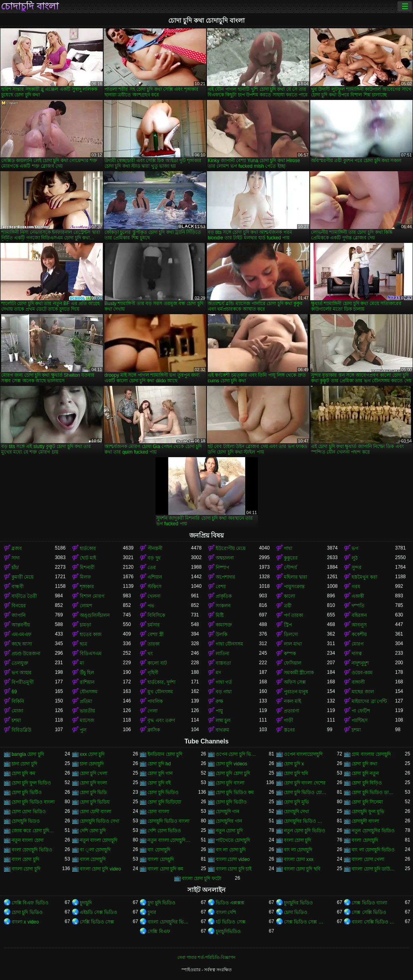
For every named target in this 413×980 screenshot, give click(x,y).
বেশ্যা (221, 587)
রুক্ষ (219, 701)
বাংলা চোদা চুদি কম (165, 869)
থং (150, 653)
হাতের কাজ (91, 634)
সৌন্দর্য (290, 567)
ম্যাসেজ (87, 720)
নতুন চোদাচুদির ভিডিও (373, 831)
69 (14, 692)
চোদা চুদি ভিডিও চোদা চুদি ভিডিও (306, 792)
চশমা (16, 720)
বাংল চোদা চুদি (25, 859)
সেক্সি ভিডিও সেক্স (97, 922)
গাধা (288, 548)
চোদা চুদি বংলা (93, 783)
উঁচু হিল (87, 673)
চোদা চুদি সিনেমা (367, 802)
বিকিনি (18, 701)
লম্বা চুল (223, 720)
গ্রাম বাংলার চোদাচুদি (371, 754)
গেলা (152, 711)
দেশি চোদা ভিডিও (164, 831)
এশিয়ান (155, 577)
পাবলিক (155, 701)
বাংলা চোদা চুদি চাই (234, 869)
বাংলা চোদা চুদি (26, 869)
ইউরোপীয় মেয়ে (231, 548)
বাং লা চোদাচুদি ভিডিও (373, 850)
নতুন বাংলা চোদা (28, 840)
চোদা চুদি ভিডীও (231, 802)
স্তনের (289, 730)
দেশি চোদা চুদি (93, 831)
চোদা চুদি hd (159, 764)
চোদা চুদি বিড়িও (367, 783)
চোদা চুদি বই (159, 783)
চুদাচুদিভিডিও (228, 931)
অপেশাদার (225, 577)
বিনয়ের (19, 606)
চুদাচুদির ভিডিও (298, 903)
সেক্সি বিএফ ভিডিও (30, 903)
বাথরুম (222, 730)
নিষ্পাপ (222, 567)
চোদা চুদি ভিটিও (27, 792)
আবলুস (359, 625)
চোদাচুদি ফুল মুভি (368, 812)
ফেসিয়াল (293, 663)
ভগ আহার (22, 673)
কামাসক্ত (224, 625)
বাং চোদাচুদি (159, 850)
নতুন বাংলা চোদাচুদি (99, 840)
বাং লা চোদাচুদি (298, 850)
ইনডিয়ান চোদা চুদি (165, 754)
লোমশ (86, 606)
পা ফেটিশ (361, 711)
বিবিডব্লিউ (21, 730)
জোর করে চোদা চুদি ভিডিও (33, 831)
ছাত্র (84, 644)
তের (152, 567)
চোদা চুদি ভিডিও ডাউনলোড (373, 792)
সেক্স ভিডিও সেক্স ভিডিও (306, 922)
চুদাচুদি (86, 903)
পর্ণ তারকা (293, 615)
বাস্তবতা (223, 663)
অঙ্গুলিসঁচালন (95, 615)
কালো (289, 596)
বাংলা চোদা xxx (299, 859)
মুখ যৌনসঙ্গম (160, 692)
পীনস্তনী (155, 548)
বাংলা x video (25, 922)
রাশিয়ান (87, 682)
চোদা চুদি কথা (364, 764)
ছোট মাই (88, 558)
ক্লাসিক (154, 730)
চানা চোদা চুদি (24, 764)
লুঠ (355, 558)
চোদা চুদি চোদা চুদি (233, 773)
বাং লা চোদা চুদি (231, 850)
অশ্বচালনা (225, 558)
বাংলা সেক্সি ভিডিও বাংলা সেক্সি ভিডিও (373, 922)
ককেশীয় (359, 634)
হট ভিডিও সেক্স (231, 922)
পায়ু (219, 711)
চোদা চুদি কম (24, 773)
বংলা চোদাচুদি (365, 840)
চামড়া (85, 625)
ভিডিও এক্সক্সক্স (230, 903)
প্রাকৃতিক (224, 596)
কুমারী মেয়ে (23, 577)
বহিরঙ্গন (359, 615)
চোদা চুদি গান (160, 773)
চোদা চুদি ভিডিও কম (235, 792)
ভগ (355, 548)
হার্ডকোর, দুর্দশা (161, 682)
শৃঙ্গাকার (87, 587)
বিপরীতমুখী (23, 682)
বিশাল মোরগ (92, 596)
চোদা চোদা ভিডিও (29, 812)
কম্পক (290, 653)
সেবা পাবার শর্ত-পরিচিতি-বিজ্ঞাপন (206, 957)
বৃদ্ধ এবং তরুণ (161, 720)
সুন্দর (357, 567)
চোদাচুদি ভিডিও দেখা (100, 821)
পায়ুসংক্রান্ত (294, 587)
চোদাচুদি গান (227, 812)
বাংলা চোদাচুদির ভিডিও (169, 922)
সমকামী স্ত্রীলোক (299, 673)
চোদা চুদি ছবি (296, 773)
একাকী (358, 596)
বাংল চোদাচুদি (93, 859)
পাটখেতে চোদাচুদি (233, 840)
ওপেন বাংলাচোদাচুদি (303, 754)
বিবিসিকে (156, 615)
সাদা (16, 558)
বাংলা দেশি (226, 912)
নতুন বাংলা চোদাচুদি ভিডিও (169, 840)
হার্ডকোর (88, 548)
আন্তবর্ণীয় (21, 625)
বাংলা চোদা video (233, 859)
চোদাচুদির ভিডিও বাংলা (306, 821)
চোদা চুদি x (294, 764)
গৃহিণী (153, 673)
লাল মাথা (293, 644)
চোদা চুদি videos (231, 764)
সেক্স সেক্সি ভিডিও (369, 912)
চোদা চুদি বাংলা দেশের (305, 783)
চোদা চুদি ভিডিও (163, 792)
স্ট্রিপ (288, 625)
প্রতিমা (86, 701)
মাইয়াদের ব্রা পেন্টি (369, 701)
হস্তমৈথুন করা (364, 577)
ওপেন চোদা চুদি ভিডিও (237, 754)
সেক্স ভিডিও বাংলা (369, 903)
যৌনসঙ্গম (89, 692)
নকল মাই (292, 701)
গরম (356, 587)
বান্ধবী (18, 587)
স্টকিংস (154, 587)
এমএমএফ (22, 634)
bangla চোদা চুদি (28, 754)
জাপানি (19, 615)
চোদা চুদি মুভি (297, 802)
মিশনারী (87, 567)
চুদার (152, 912)
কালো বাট (157, 663)
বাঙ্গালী (358, 682)
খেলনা (154, 596)
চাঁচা (15, 567)
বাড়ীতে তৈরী (24, 596)
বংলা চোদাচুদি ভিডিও (32, 850)
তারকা (153, 644)
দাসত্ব (357, 653)
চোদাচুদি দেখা (296, 812)
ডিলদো (291, 634)
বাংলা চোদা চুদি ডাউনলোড (373, 869)
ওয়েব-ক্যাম (362, 673)
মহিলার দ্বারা (295, 577)
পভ (151, 606)
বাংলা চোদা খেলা (368, 859)
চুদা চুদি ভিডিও (161, 903)
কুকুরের (291, 558)
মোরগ (358, 644)
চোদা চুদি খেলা (94, 773)
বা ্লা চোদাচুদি (95, 850)
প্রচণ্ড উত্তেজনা (26, 653)
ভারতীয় (87, 711)
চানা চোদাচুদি (92, 764)
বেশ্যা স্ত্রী (155, 634)
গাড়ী (288, 720)
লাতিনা (222, 653)
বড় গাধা (224, 692)
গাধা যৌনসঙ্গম (229, 644)
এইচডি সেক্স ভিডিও (99, 912)
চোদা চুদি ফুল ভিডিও (31, 783)
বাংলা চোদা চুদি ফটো (202, 878)
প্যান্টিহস (360, 720)
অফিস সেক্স (295, 682)
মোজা (17, 711)
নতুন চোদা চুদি (229, 831)
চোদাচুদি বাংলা (30, 6)
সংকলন (223, 606)
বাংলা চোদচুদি (160, 859)
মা (82, 663)
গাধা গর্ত (224, 682)
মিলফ (85, 577)
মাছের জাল (363, 692)
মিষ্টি (220, 615)
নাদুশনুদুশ (360, 663)
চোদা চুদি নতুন (365, 773)
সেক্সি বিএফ (159, 931)
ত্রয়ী (288, 606)
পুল (83, 730)
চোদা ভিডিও (296, 912)
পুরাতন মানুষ (296, 692)
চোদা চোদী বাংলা (96, 812)
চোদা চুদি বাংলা (230, 783)
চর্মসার (154, 625)
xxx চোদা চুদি (92, 754)
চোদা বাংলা (158, 812)
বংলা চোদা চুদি (298, 840)
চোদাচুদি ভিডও (26, 821)
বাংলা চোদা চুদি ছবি (302, 869)
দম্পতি (358, 606)
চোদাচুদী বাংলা (365, 821)
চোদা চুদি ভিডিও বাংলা (33, 802)
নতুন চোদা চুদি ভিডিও (305, 831)
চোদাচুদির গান (229, 821)
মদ (218, 673)
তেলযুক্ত (20, 663)
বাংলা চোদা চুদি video (100, 869)
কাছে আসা (22, 644)
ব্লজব (17, 548)
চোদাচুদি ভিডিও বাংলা (168, 821)
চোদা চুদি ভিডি (93, 792)
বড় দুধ (154, 558)
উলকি (221, 634)
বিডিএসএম (91, 653)
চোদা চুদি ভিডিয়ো (164, 802)
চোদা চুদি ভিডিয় (95, 802)
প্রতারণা (291, 711)
